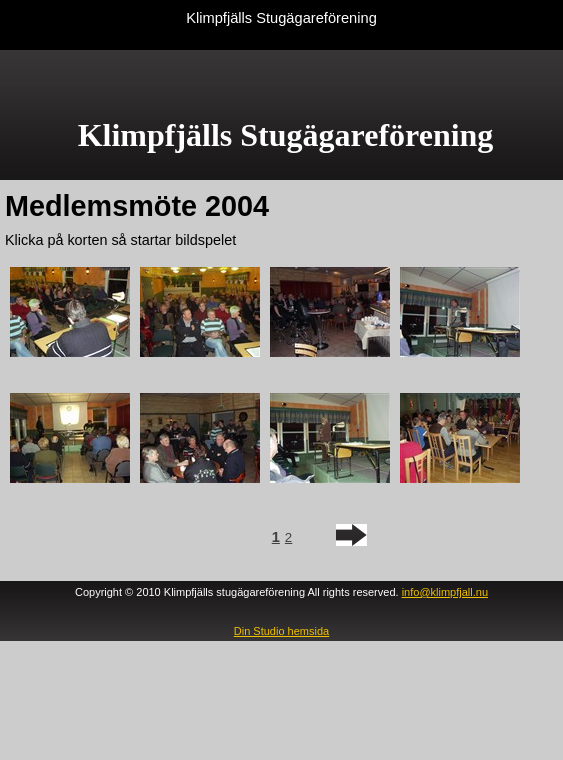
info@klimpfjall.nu (445, 592)
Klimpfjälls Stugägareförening (281, 18)
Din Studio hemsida (281, 631)
